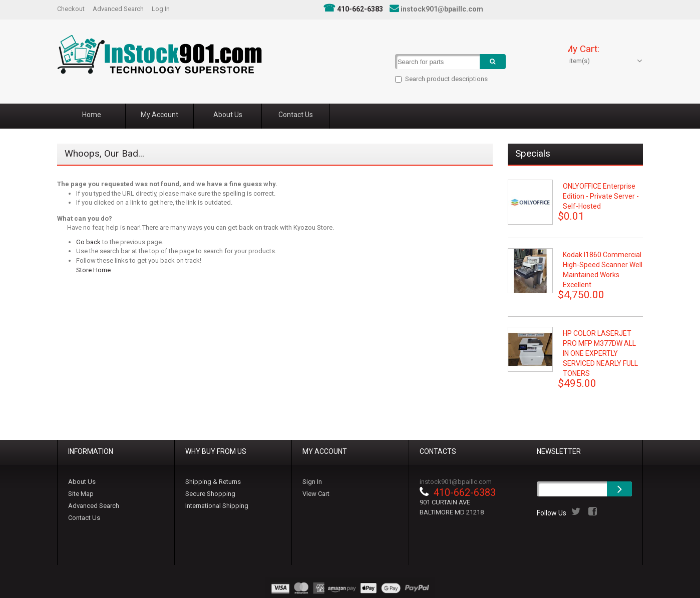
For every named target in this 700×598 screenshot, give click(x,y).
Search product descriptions (442, 79)
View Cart (316, 494)
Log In (161, 9)
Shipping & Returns (213, 482)
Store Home (93, 270)
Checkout (71, 9)
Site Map (81, 494)
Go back (88, 242)
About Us (82, 482)
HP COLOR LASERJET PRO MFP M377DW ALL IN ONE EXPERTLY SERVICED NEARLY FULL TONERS (600, 353)
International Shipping (217, 506)
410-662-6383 (360, 9)
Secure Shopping (210, 494)
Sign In (312, 482)
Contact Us (84, 518)
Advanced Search (118, 9)
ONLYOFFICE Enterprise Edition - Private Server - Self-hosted (601, 196)
